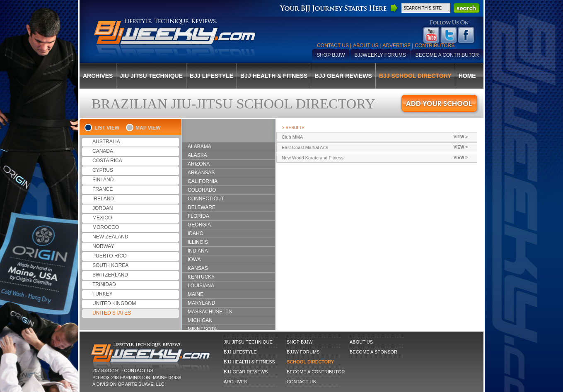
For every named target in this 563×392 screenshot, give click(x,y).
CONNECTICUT (206, 199)
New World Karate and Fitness (382, 158)
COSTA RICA (107, 161)
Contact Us (333, 46)
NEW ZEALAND (110, 237)
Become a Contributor (447, 55)
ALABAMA (199, 147)
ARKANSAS (201, 173)
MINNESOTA (202, 329)
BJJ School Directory (415, 76)
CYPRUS (103, 170)
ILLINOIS (198, 242)
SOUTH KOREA (110, 265)
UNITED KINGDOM (114, 303)
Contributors (435, 46)
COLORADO (202, 190)
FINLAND (103, 180)
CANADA (103, 151)
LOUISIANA (201, 286)
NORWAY (103, 246)
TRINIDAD (104, 284)
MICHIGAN (200, 320)
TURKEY (103, 294)
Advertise (396, 46)
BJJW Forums (303, 352)
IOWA (194, 260)
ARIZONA (199, 164)
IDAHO (196, 233)
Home (467, 76)
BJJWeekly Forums (380, 55)
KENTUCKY (201, 277)
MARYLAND (201, 303)
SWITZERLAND (110, 275)
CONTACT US (139, 370)
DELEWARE (202, 207)
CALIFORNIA (203, 181)
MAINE (196, 294)
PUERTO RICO (110, 256)
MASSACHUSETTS (210, 312)
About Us (366, 46)
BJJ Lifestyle (211, 76)
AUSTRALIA (106, 142)
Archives (98, 76)
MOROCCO (106, 227)
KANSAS (198, 268)
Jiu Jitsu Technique (151, 76)
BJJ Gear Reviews (343, 76)
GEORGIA (199, 225)
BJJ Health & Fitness (274, 76)
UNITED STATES (112, 313)
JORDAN (103, 208)
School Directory (310, 362)
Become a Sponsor (373, 352)
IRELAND (103, 199)
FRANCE (103, 189)
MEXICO (102, 218)
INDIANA (198, 251)
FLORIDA (198, 216)
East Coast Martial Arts (382, 147)
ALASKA (197, 155)
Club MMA (382, 137)
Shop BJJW (331, 55)
